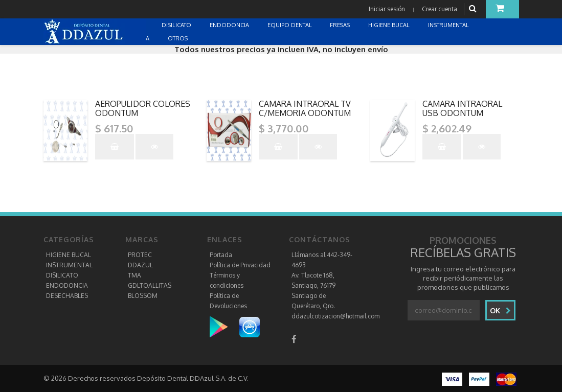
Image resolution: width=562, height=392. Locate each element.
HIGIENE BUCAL (69, 255)
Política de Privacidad (240, 265)
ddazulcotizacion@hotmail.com (335, 316)
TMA (134, 275)
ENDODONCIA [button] (230, 25)
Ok (500, 310)
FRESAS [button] (341, 25)
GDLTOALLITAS (150, 285)
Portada (221, 255)
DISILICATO (62, 275)
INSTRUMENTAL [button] (449, 25)
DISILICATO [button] (177, 25)
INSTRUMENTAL (69, 265)
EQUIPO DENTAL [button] (290, 25)
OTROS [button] (178, 38)
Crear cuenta (440, 9)
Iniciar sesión (387, 9)
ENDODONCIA (67, 285)
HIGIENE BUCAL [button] (390, 25)
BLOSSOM (143, 296)
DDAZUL (140, 265)
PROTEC (140, 255)
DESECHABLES (67, 296)
